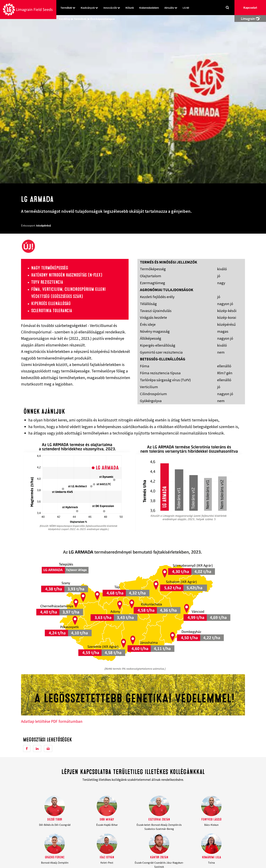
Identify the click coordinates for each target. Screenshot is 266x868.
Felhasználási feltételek (203, 823)
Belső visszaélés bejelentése (206, 835)
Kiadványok (88, 8)
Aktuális (169, 8)
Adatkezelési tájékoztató (204, 827)
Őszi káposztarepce (102, 19)
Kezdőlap (65, 19)
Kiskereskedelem (149, 8)
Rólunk (130, 8)
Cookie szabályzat (200, 831)
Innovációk (110, 8)
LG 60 (186, 8)
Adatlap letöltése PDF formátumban (52, 558)
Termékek (66, 8)
